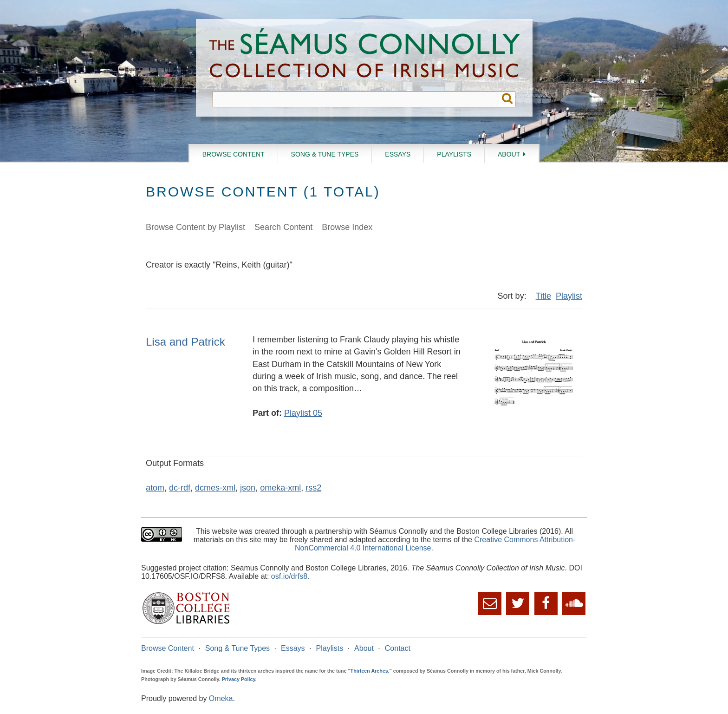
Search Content (283, 227)
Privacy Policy (239, 679)
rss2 (313, 488)
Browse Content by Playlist (195, 227)
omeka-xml (280, 488)
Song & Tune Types (325, 154)
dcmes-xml (215, 488)
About (509, 154)
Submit (507, 99)
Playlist (569, 296)
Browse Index (347, 227)
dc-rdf (180, 488)
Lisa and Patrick (185, 342)
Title (543, 296)
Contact (398, 648)
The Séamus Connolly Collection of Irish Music (364, 55)
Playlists (454, 154)
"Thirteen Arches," (370, 671)
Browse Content (234, 154)
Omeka (221, 698)
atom (155, 488)
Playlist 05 (303, 413)
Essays (398, 154)
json (248, 488)
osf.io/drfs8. (290, 576)
